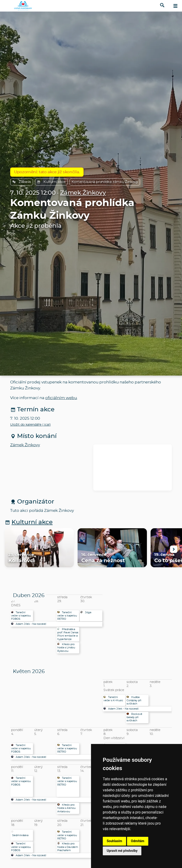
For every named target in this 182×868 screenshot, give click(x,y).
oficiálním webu (61, 398)
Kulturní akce (51, 182)
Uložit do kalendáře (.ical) (30, 425)
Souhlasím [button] (114, 841)
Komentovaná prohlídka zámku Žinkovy (105, 182)
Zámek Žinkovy (83, 193)
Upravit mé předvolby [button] (122, 851)
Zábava (22, 182)
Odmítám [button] (138, 841)
